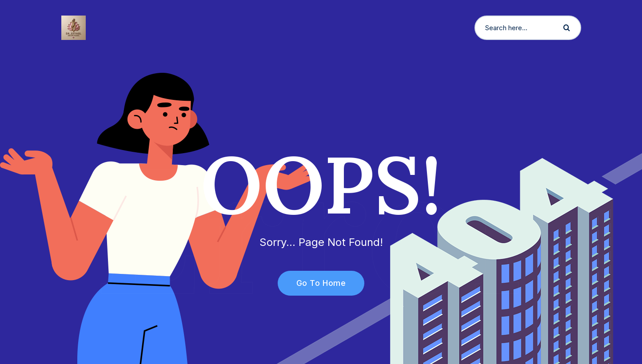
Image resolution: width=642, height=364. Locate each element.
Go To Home (316, 283)
